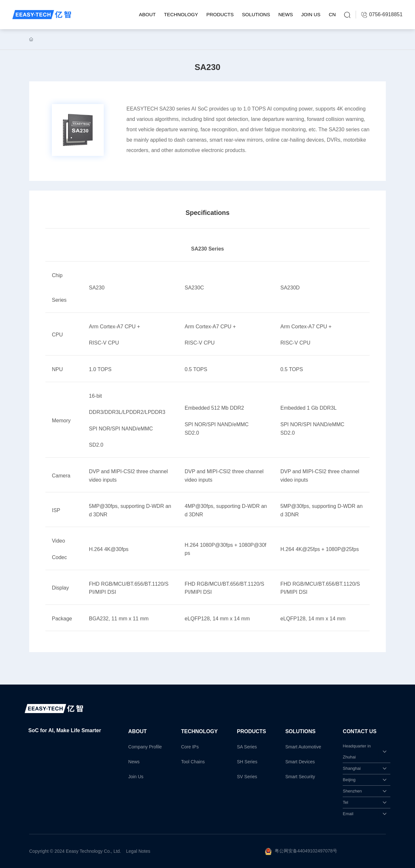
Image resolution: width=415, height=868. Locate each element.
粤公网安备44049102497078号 (306, 851)
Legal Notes (138, 851)
